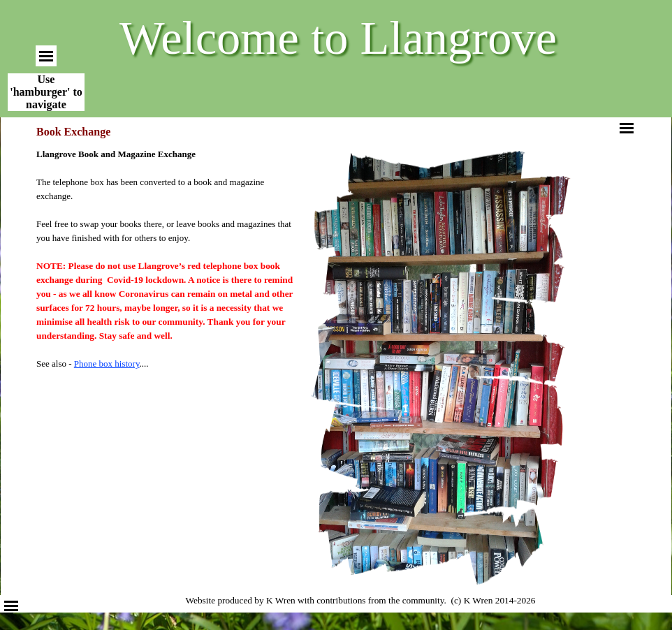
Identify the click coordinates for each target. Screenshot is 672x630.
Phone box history (107, 364)
